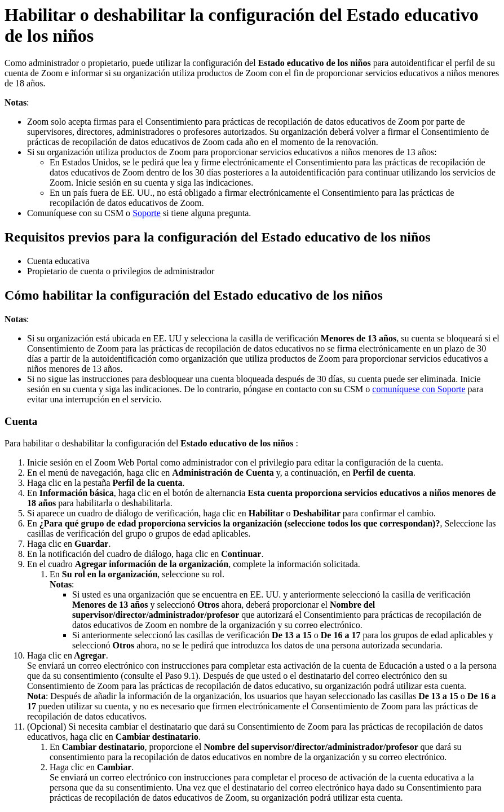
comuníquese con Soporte (419, 389)
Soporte (147, 213)
